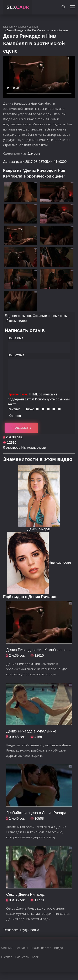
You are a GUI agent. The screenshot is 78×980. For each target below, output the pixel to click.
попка (35, 930)
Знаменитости (41, 948)
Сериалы (22, 948)
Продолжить (21, 428)
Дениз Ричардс (39, 529)
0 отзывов (11, 448)
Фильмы (7, 948)
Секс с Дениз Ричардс (25, 894)
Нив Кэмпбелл (60, 563)
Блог (35, 957)
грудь (24, 930)
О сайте (7, 957)
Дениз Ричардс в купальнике (31, 731)
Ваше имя (15, 338)
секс (15, 930)
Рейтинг (14, 409)
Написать (22, 957)
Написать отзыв (33, 448)
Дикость (34, 153)
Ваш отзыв (16, 355)
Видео (59, 948)
